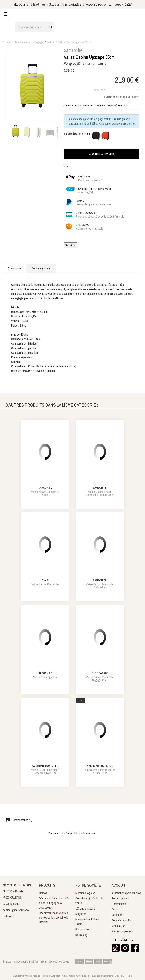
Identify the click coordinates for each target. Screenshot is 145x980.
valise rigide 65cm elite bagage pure (100, 679)
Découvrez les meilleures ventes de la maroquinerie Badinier (54, 917)
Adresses (117, 915)
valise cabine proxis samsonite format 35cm (100, 493)
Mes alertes (118, 926)
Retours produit (120, 898)
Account (119, 885)
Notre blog (81, 935)
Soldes (43, 893)
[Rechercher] (35, 27)
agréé (120, 976)
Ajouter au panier (102, 154)
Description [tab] (14, 268)
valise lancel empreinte (45, 584)
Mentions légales (85, 893)
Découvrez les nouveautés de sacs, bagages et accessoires (54, 903)
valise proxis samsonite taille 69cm (100, 586)
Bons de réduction (122, 920)
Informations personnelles (126, 893)
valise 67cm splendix (45, 677)
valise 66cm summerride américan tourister (45, 771)
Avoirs (115, 909)
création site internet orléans (102, 976)
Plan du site (82, 929)
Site (116, 976)
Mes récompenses (122, 931)
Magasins (81, 914)
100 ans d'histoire (85, 908)
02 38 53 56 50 (11, 904)
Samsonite (73, 50)
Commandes (119, 904)
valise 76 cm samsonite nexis (45, 493)
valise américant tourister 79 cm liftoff (100, 771)
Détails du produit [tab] (41, 268)
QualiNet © (128, 976)
